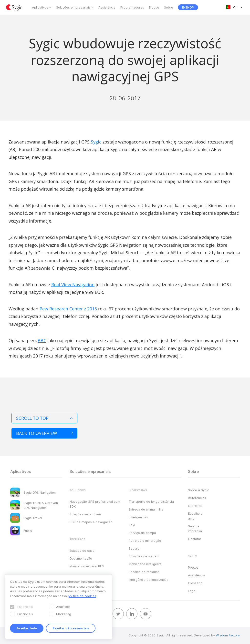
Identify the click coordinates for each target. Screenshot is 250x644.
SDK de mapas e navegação (91, 522)
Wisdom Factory (228, 635)
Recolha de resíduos (144, 572)
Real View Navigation (73, 285)
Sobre (169, 7)
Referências (197, 498)
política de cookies (82, 596)
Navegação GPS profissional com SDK (95, 504)
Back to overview (44, 433)
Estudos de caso (82, 551)
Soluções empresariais (73, 7)
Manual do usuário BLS (87, 566)
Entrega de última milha (146, 509)
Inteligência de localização (149, 580)
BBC (42, 340)
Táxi (132, 525)
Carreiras (195, 506)
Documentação (81, 558)
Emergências (138, 517)
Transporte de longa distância (151, 501)
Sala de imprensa (195, 529)
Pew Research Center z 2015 (68, 309)
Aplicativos (40, 7)
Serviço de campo (142, 533)
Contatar (195, 539)
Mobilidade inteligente (145, 564)
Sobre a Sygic (198, 490)
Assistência (107, 7)
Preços (193, 567)
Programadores (132, 7)
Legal (192, 591)
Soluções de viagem (144, 556)
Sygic (96, 142)
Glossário (195, 583)
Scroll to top (44, 418)
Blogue (154, 7)
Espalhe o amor (195, 516)
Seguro (134, 548)
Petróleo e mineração (145, 541)
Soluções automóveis (86, 514)
